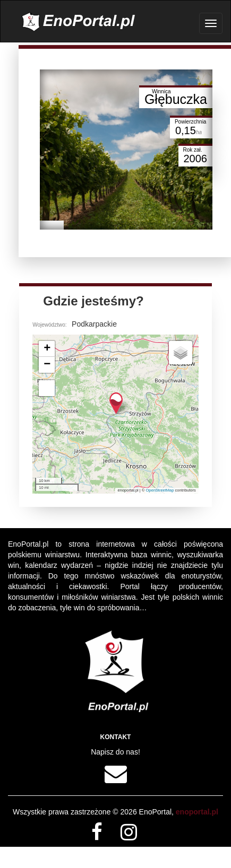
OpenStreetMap (160, 490)
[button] (116, 403)
